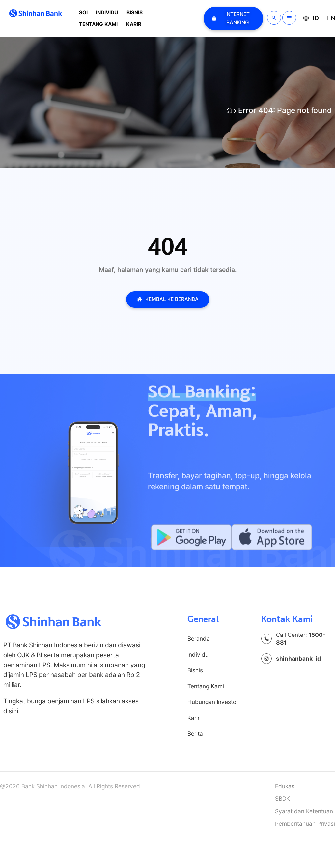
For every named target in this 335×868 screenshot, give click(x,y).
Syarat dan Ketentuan (304, 811)
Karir (134, 24)
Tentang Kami (98, 24)
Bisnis (135, 12)
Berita (195, 734)
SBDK (282, 799)
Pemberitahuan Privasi (305, 824)
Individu (107, 12)
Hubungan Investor (213, 702)
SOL (84, 12)
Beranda (199, 639)
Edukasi (285, 786)
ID (316, 18)
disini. (12, 711)
